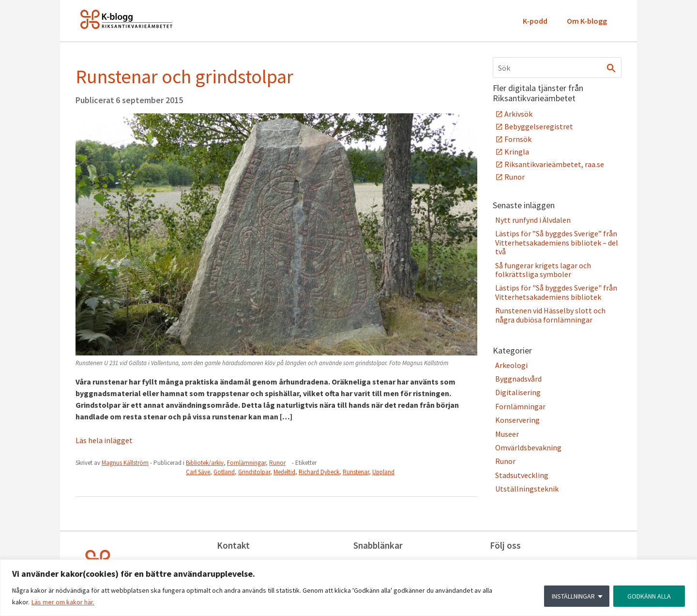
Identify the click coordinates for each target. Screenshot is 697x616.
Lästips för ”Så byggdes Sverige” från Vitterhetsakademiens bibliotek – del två (557, 242)
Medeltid (284, 472)
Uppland (383, 472)
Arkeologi (511, 365)
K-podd (535, 21)
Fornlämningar (246, 463)
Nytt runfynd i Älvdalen (533, 220)
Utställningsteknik (527, 489)
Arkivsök (518, 114)
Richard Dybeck (319, 472)
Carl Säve (198, 472)
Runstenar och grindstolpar (184, 77)
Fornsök (518, 139)
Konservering (517, 420)
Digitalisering (518, 392)
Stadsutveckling (522, 475)
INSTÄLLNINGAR (573, 596)
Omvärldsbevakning (528, 447)
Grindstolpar (254, 472)
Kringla (517, 152)
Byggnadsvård (518, 379)
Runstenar (356, 472)
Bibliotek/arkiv (205, 463)
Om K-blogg (587, 21)
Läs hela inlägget (104, 440)
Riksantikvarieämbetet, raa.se (554, 164)
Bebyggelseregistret (539, 126)
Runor (277, 463)
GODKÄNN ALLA (649, 596)
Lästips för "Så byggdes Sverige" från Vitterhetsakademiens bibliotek (556, 292)
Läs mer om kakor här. (63, 602)
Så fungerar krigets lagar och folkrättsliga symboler (543, 270)
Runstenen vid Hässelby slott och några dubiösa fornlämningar (550, 315)
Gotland (224, 472)
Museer (507, 434)
